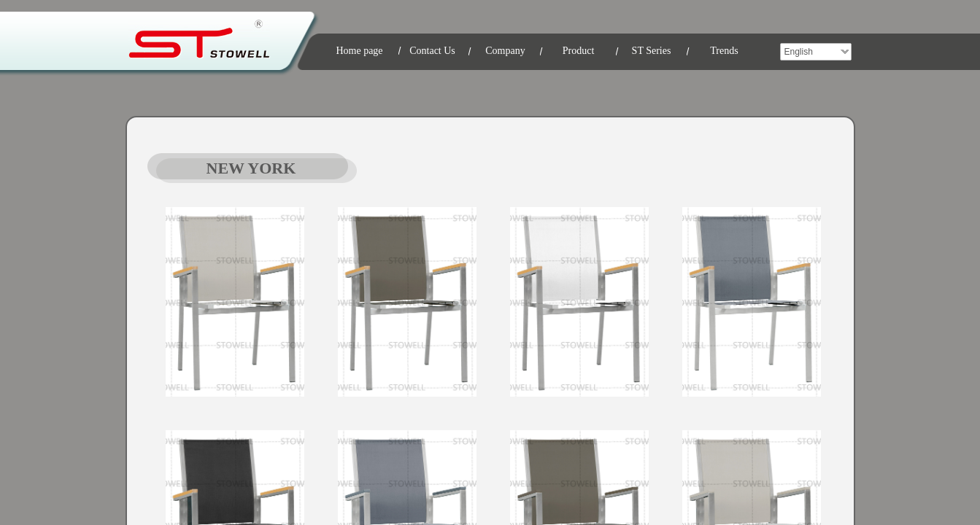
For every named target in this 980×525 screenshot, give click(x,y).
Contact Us (432, 51)
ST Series (652, 51)
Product (579, 51)
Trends (724, 51)
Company (505, 51)
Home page (359, 51)
